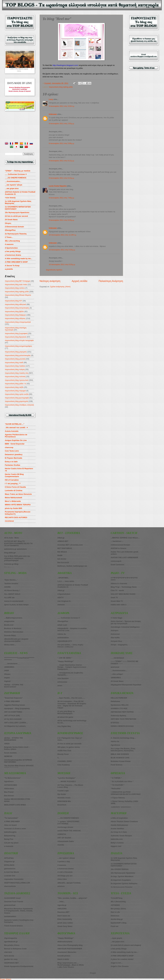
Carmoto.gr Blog (11, 564)
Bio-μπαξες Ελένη (12, 945)
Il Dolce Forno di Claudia (15, 487)
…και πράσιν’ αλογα (66, 858)
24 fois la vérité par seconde (69, 744)
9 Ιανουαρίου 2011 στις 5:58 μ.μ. (62, 143)
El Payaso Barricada (13, 458)
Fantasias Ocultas (13, 465)
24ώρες (8, 223)
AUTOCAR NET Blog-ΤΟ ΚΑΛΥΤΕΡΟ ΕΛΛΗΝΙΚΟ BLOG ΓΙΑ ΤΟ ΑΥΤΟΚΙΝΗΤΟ (18, 543)
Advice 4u (62, 634)
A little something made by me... (18, 258)
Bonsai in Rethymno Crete (15, 949)
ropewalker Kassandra (14, 879)
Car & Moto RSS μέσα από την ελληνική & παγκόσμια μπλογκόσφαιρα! (17, 558)
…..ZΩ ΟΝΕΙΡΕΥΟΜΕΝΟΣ (16, 178)
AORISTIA (62, 834)
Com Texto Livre (12, 451)
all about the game (65, 717)
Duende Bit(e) (10, 635)
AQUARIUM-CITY (65, 641)
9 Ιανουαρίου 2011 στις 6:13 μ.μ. (62, 178)
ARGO (7, 744)
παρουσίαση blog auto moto (16, 284)
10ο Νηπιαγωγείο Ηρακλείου (17, 212)
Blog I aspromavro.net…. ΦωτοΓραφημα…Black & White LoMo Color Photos (71, 965)
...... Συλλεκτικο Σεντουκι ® (69, 618)
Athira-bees (9, 789)
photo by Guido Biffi (13, 508)
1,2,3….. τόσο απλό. (66, 581)
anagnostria (9, 621)
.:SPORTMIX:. (63, 578)
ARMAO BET (63, 541)
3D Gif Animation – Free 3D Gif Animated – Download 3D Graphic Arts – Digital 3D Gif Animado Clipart (72, 705)
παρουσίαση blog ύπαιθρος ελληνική (19, 405)
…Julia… (61, 902)
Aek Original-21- (64, 601)
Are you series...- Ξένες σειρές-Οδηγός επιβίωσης (70, 646)
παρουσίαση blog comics (15, 288)
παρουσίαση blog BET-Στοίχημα (18, 281)
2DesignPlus (10, 230)
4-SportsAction (11, 248)
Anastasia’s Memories (67, 952)
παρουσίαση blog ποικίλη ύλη (17, 373)
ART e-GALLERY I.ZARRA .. (16, 723)
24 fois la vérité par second (16, 216)
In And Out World (11, 872)
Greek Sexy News (65, 926)
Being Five (9, 839)
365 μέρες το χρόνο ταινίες (69, 747)
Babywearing (10, 836)
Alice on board (10, 825)
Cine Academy (64, 765)
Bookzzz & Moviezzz (13, 628)
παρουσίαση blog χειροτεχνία (16, 401)
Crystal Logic (63, 791)
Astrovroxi (115, 634)
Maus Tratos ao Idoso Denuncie (18, 494)
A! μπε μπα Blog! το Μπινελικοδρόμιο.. (66, 712)
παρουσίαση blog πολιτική (15, 377)
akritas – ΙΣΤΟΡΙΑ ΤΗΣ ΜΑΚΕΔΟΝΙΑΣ (14, 739)
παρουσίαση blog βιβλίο (14, 311)
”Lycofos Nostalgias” (66, 778)
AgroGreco (9, 781)
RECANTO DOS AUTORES (16, 517)
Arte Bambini (63, 678)
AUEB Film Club (64, 751)
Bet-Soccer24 (63, 562)
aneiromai (115, 667)
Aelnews (61, 605)
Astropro (115, 630)
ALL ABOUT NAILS (12, 594)
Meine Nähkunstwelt (13, 498)
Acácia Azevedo (12, 431)
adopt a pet (62, 625)
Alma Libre (62, 879)
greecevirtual (10, 905)
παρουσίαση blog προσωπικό (17, 380)
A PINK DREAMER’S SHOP (16, 262)
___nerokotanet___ (12, 664)
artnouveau (62, 682)
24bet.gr (61, 538)
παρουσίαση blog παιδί (14, 362)
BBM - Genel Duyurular (15, 444)
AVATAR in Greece (119, 548)
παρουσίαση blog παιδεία (15, 366)
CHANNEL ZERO (64, 761)
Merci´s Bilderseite (13, 501)
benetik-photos (64, 956)
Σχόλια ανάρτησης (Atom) (60, 287)
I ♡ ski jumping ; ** (13, 484)
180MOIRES (116, 678)
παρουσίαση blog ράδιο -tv (15, 384)
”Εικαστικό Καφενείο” (13, 698)
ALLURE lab (9, 598)
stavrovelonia (10, 886)
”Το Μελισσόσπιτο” (13, 778)
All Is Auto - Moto (11, 538)
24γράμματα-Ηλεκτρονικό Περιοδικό (126, 685)
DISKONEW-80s (64, 801)
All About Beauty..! (12, 590)
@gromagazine (11, 938)
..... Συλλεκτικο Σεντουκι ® (16, 174)
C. (58, 758)
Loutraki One (10, 876)
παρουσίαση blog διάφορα (15, 315)
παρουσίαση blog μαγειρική (16, 352)
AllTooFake (9, 858)
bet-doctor (62, 559)
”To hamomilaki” (11, 818)
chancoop (9, 447)
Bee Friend (9, 792)
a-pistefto (9, 269)
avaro (60, 686)
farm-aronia (9, 956)
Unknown (53, 114)
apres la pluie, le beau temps (16, 605)
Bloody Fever (63, 754)
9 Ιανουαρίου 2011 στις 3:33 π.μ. (62, 106)
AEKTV (60, 598)
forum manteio (10, 753)
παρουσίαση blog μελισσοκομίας (18, 355)
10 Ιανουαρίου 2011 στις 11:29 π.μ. (63, 235)
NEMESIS (8, 756)
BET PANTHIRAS (65, 548)
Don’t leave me (64, 916)
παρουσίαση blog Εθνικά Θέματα (18, 295)
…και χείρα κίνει (12, 188)
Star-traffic (115, 638)
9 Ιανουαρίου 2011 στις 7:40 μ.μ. (62, 198)
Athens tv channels (119, 583)
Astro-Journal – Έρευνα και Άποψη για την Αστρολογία (126, 622)
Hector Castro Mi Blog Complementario (14, 475)
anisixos (61, 886)
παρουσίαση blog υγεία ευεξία (17, 394)
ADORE (7, 587)
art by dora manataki (13, 719)
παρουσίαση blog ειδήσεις (15, 318)
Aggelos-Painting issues (15, 705)
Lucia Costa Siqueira (58, 186)
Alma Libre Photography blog (70, 945)
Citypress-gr (9, 861)
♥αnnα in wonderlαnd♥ (14, 601)
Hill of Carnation (12, 480)
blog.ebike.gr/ (10, 553)
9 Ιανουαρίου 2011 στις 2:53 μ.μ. (62, 124)
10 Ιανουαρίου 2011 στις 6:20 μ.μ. (62, 264)
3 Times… (9, 237)
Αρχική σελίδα (79, 281)
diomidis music (64, 798)
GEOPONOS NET (11, 963)
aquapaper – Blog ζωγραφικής (17, 708)
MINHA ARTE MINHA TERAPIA (18, 505)
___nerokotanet (117, 658)
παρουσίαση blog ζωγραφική (16, 333)
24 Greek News (11, 220)
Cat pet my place (11, 843)
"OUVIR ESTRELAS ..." (15, 424)
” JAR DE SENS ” (65, 658)
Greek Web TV (117, 601)
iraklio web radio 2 (119, 605)
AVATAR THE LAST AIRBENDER (124, 557)
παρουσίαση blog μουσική (15, 359)
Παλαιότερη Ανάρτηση (111, 281)
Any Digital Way (64, 726)
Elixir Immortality (65, 919)
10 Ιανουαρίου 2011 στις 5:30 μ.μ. (62, 250)
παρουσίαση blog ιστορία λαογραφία (19, 340)
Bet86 (60, 555)
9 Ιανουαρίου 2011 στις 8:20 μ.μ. (62, 220)
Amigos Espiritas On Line (16, 440)
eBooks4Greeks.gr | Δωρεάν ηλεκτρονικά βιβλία (16, 640)
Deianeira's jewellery (14, 454)
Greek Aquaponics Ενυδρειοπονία (19, 966)
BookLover (9, 625)
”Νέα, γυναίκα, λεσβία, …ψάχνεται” (72, 898)
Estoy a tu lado (11, 462)
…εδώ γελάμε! (117, 674)
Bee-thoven (9, 796)
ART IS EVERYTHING (13, 712)
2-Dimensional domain (14, 227)
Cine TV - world (117, 590)
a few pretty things (13, 251)
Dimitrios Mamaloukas (14, 632)
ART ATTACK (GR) (12, 716)
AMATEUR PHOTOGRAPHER (70, 949)
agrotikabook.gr (11, 942)
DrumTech (62, 805)
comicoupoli (116, 561)
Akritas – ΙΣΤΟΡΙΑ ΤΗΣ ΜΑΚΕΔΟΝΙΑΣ (14, 686)
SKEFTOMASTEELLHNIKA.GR (17, 883)
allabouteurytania (65, 942)
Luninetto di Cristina (14, 490)
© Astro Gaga (116, 618)
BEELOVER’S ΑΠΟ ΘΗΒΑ (15, 805)
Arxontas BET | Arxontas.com (70, 545)
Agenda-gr (62, 905)
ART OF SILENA (64, 838)
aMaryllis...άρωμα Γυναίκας (69, 883)
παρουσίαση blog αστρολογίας (17, 308)
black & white (63, 959)
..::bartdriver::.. (117, 541)
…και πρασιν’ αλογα (13, 185)
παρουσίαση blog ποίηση (15, 369)
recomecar (9, 521)
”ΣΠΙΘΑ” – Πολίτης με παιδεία (18, 171)
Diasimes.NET (63, 912)
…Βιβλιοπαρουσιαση (13, 618)
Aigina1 (7, 681)
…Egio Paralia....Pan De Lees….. (71, 698)
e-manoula (9, 846)
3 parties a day (64, 861)
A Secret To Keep (12, 266)
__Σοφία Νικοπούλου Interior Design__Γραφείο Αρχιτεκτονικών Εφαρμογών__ (72, 667)
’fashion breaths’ (11, 583)
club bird (8, 952)
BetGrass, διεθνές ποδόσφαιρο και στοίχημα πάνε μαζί (72, 567)
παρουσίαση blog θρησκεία (16, 337)
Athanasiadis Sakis (66, 841)
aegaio (7, 678)
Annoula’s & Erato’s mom (15, 829)
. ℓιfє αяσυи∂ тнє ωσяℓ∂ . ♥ (16, 428)
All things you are (65, 876)
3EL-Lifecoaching (12, 241)
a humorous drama (13, 255)
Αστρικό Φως (116, 641)
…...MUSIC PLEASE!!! (67, 781)
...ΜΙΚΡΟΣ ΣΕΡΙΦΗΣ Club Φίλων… (125, 538)
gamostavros (10, 869)
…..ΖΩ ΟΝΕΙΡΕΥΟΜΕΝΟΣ (68, 818)
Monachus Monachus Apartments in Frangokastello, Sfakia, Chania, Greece (18, 911)
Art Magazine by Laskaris (15, 726)
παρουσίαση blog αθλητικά (15, 304)
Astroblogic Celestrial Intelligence (125, 627)
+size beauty (10, 198)
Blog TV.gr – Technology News (124, 587)
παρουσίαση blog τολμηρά (15, 391)
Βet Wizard (62, 552)
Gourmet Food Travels (14, 902)
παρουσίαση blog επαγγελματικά (18, 322)
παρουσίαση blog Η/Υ (13, 301)
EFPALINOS (9, 865)
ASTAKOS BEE (11, 785)
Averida (61, 845)
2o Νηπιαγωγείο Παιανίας (16, 234)
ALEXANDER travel (12, 898)
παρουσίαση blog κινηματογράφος (18, 346)
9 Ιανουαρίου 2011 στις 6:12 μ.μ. (62, 161)
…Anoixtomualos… (13, 181)
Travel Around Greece (13, 926)
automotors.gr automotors (15, 549)
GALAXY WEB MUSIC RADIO (123, 594)
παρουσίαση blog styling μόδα (61, 87)
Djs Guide (62, 794)
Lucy (51, 99)
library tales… (10, 645)
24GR (7, 671)
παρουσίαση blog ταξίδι (14, 387)
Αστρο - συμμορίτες (119, 645)
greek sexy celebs (65, 923)
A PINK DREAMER (12, 701)
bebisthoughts (10, 832)
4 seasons (9, 244)
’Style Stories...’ (11, 580)
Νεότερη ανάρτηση (50, 281)
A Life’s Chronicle (65, 872)
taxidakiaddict (10, 916)
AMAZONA (62, 909)
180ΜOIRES (9, 667)
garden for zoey (11, 959)
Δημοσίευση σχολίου (54, 270)
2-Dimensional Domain (120, 545)
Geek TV (114, 598)
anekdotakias (63, 638)
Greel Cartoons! (118, 565)
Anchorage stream (65, 827)
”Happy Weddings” (66, 661)
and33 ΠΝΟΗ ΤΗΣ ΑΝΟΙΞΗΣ (69, 831)
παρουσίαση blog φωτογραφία (17, 398)
